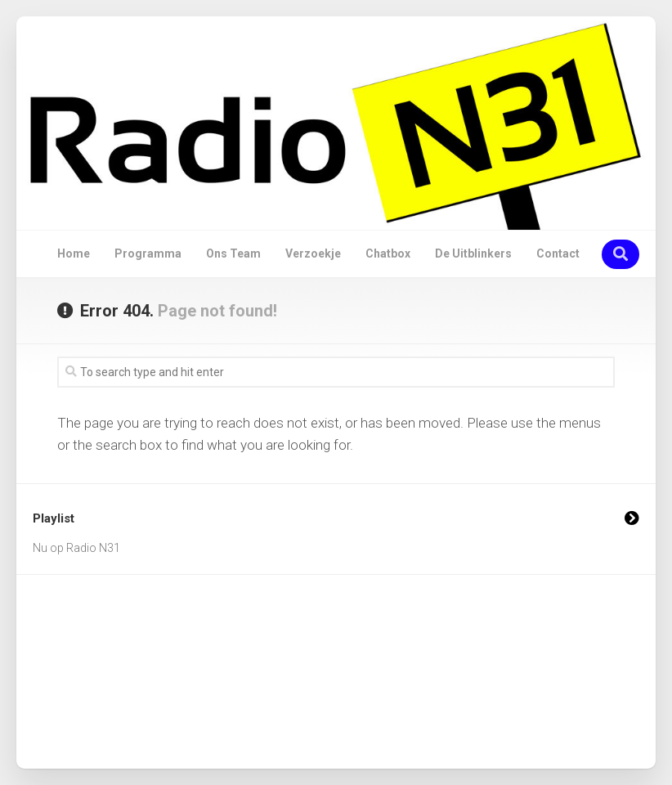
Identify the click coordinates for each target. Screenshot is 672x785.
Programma (148, 253)
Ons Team (233, 253)
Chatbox (388, 253)
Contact (558, 253)
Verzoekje (313, 253)
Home (74, 253)
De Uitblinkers (473, 253)
